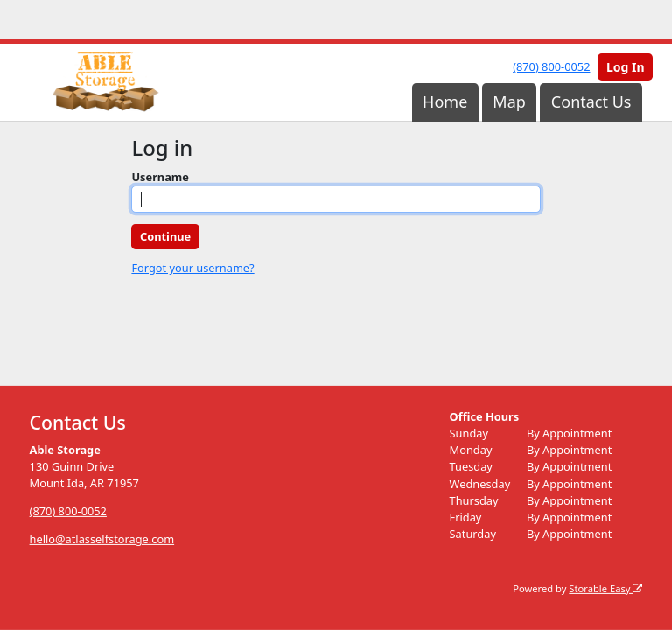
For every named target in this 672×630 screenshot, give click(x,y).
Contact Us (591, 101)
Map (509, 101)
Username (160, 177)
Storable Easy (605, 588)
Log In (626, 67)
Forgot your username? (192, 268)
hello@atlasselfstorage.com (102, 539)
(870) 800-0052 (551, 66)
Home (445, 101)
